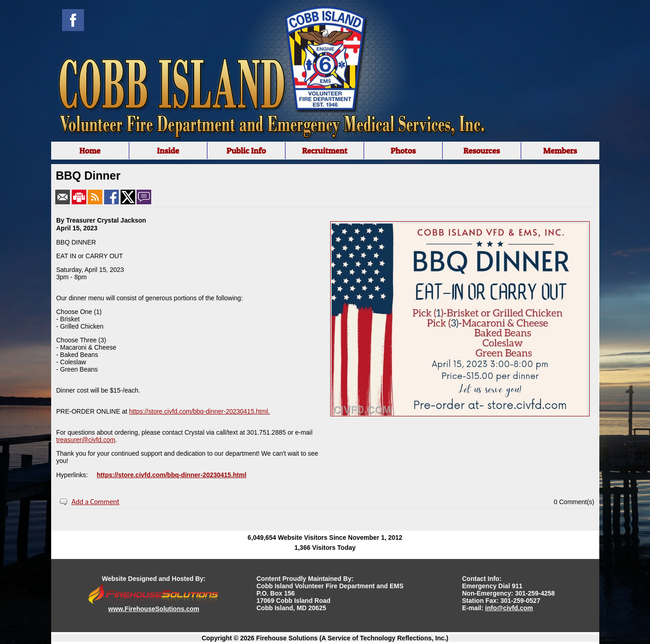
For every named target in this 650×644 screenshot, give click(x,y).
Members (560, 151)
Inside (168, 151)
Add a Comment (95, 502)
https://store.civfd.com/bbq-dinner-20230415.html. (199, 411)
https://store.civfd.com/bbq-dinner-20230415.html (172, 475)
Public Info (246, 151)
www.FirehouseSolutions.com (154, 609)
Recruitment (325, 151)
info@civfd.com (509, 608)
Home (90, 151)
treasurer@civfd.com (86, 440)
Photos (403, 151)
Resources (481, 151)
